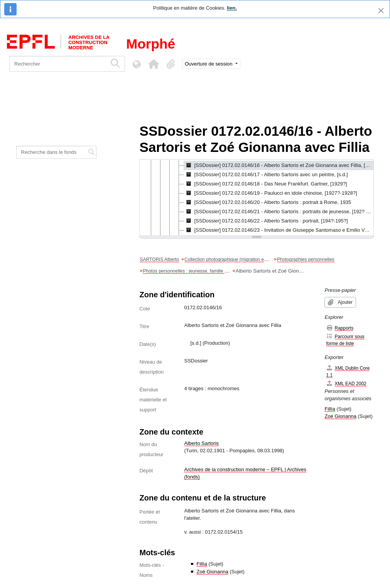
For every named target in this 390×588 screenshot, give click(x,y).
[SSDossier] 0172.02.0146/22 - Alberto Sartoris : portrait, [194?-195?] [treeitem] (266, 221)
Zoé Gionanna (212, 572)
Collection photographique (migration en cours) (232, 259)
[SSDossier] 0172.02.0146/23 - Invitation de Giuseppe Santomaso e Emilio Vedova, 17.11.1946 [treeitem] (279, 230)
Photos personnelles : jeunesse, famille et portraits (194, 271)
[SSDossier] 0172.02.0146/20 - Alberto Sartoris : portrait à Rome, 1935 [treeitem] (268, 202)
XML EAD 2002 (346, 383)
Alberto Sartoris (201, 443)
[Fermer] (381, 11)
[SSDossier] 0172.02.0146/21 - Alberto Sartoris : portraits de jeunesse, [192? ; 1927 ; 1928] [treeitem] (279, 212)
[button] (154, 64)
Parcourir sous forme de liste (345, 340)
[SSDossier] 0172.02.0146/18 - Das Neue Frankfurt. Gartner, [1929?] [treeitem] (265, 184)
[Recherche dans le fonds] (52, 152)
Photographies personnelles (306, 259)
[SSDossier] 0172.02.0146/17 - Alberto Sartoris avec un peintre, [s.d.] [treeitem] (266, 175)
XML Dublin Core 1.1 (348, 372)
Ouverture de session (209, 64)
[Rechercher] (58, 64)
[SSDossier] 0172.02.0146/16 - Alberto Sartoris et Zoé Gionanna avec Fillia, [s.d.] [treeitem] (279, 165)
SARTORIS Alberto (159, 259)
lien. (232, 8)
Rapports (340, 328)
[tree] (257, 198)
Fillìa (202, 564)
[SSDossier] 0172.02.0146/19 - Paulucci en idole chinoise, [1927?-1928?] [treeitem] (270, 193)
